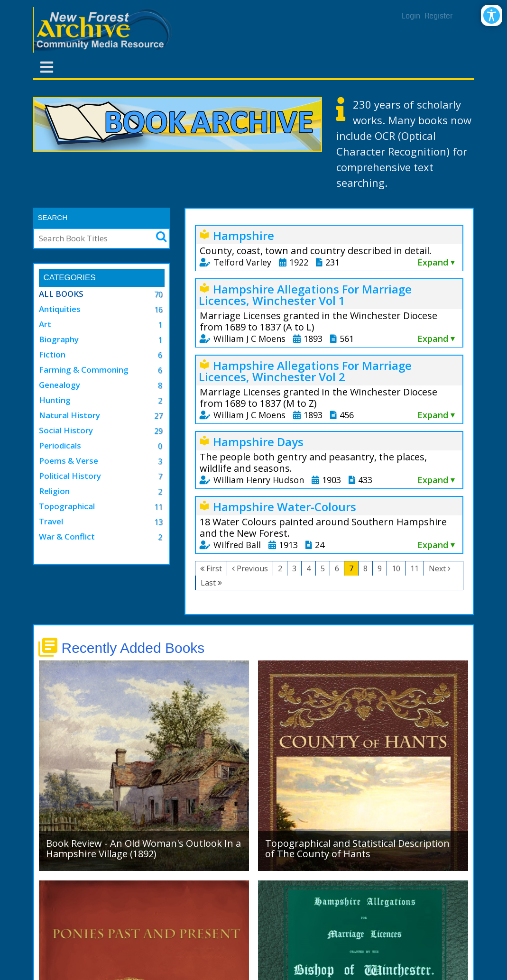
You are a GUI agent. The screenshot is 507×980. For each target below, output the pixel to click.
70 (158, 294)
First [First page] (214, 568)
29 (158, 431)
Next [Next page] (437, 568)
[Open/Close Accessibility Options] (492, 15)
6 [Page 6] (337, 568)
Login (411, 16)
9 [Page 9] (380, 568)
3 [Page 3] (294, 568)
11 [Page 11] (415, 568)
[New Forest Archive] (104, 30)
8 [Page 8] (365, 568)
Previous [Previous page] (252, 568)
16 (158, 310)
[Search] (92, 238)
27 (158, 416)
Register (439, 16)
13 (158, 522)
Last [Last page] (208, 583)
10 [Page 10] (396, 568)
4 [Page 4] (309, 568)
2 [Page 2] (280, 568)
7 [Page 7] (351, 568)
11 (158, 507)
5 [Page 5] (323, 568)
